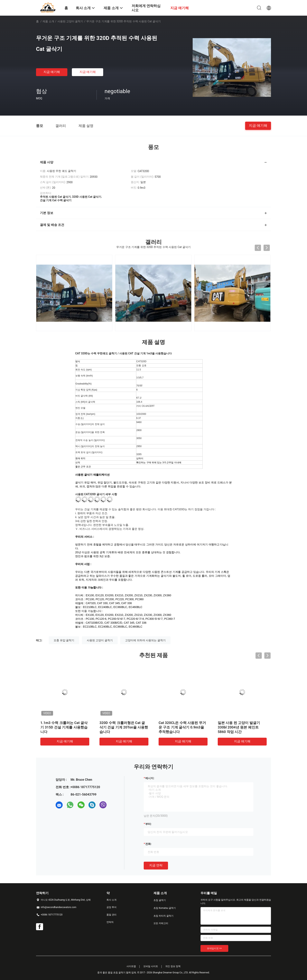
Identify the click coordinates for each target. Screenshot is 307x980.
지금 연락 (156, 865)
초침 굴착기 (160, 900)
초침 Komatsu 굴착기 (165, 908)
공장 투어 (112, 907)
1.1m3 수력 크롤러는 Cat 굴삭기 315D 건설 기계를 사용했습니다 (64, 727)
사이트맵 (131, 966)
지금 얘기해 (52, 72)
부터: (148, 824)
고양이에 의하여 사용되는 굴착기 (145, 640)
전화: (148, 844)
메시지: (150, 778)
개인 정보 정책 (173, 966)
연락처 (110, 922)
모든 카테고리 (161, 923)
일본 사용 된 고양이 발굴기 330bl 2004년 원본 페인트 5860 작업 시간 (239, 727)
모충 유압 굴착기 (64, 640)
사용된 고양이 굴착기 (70, 21)
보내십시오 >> (214, 948)
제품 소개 (48, 21)
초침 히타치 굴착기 (163, 916)
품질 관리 (112, 915)
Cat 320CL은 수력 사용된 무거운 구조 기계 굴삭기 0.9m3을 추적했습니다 (182, 727)
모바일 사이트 (151, 966)
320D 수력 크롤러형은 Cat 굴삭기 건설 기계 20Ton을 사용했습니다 (124, 727)
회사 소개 (112, 900)
